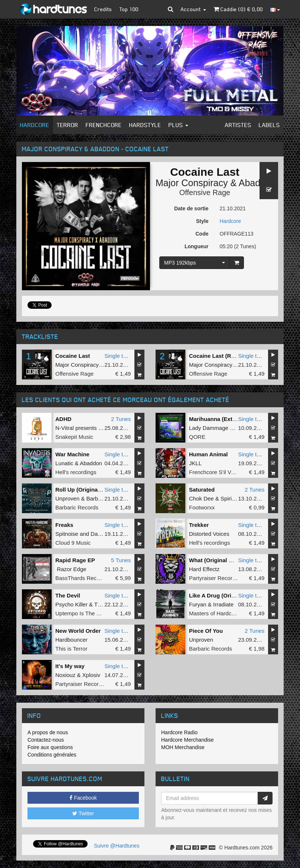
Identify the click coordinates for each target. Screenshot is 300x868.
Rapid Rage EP (75, 560)
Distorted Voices (209, 534)
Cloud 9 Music (73, 543)
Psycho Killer (71, 604)
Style (202, 221)
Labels (269, 125)
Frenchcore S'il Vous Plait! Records (233, 472)
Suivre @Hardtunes (117, 846)
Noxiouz (65, 675)
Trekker (199, 525)
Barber (94, 498)
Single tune (118, 356)
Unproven (67, 498)
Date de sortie (191, 208)
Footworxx (202, 507)
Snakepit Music (74, 437)
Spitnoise (67, 534)
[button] (171, 9)
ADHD (63, 419)
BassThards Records (81, 578)
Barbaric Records (77, 507)
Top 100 (129, 9)
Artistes (238, 125)
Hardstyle (145, 125)
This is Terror (71, 649)
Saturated (202, 490)
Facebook (83, 798)
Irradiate (223, 604)
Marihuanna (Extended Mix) (225, 419)
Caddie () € (238, 9)
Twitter (83, 813)
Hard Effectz (204, 569)
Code (202, 234)
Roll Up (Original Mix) (84, 490)
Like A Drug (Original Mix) (223, 595)
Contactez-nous (46, 740)
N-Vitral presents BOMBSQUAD (95, 428)
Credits (103, 9)
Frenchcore (104, 125)
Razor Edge (71, 569)
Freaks (64, 525)
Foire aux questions (50, 747)
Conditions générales (52, 755)
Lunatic (64, 463)
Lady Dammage (209, 428)
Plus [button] (178, 125)
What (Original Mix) (214, 560)
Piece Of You (206, 631)
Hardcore (35, 125)
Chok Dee (201, 498)
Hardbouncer (71, 640)
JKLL (195, 463)
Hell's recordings (76, 472)
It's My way (70, 666)
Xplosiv (91, 675)
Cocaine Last (73, 356)
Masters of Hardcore (214, 613)
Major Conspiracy (192, 183)
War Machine (72, 454)
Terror (68, 125)
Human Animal (208, 454)
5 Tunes (121, 560)
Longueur (197, 246)
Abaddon (257, 183)
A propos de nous (48, 732)
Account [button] (193, 9)
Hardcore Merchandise (187, 740)
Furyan (198, 604)
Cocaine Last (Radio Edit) (223, 356)
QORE (197, 437)
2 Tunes (121, 419)
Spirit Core (234, 498)
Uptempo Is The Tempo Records (95, 613)
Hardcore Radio (179, 732)
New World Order (78, 631)
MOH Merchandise (183, 747)
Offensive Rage (205, 192)
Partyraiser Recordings (217, 578)
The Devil (68, 595)
